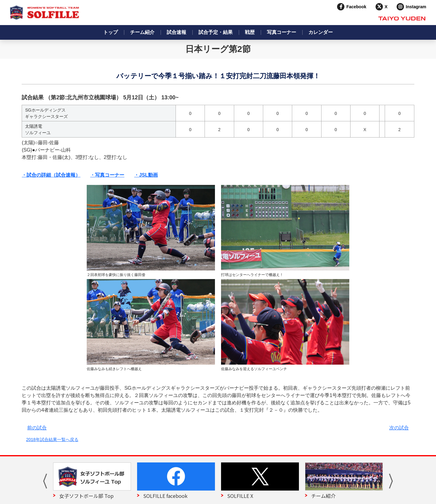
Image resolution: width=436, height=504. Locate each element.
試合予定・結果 (216, 32)
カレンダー (321, 32)
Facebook (356, 7)
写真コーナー (282, 32)
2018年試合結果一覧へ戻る (52, 440)
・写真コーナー (107, 175)
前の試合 (37, 428)
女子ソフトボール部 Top (86, 496)
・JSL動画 (146, 175)
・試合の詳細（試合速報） (51, 175)
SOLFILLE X (240, 496)
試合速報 (176, 32)
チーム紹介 (142, 32)
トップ (111, 32)
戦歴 (250, 32)
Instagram (416, 7)
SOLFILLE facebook (165, 496)
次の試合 (399, 428)
